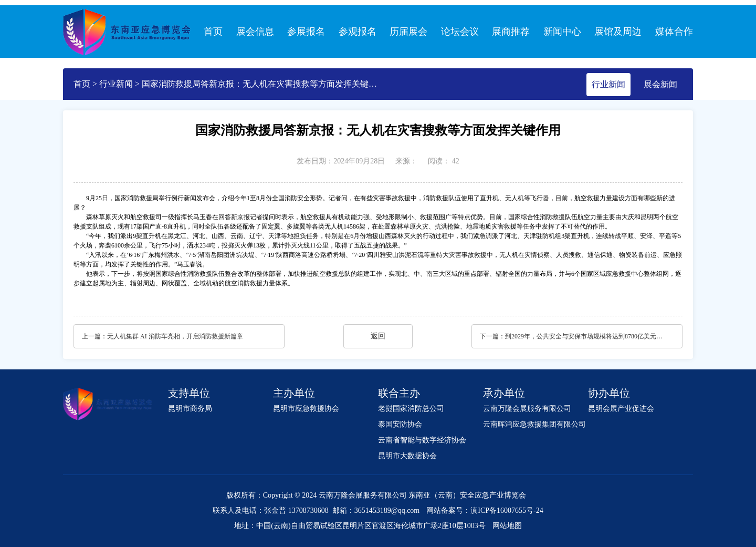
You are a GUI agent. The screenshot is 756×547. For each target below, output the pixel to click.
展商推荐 (511, 32)
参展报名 (306, 32)
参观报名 (358, 32)
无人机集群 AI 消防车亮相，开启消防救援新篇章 (175, 336)
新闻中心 (562, 32)
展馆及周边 (618, 32)
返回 (378, 336)
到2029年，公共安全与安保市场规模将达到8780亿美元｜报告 (586, 336)
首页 (213, 32)
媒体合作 (674, 32)
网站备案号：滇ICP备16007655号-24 (485, 510)
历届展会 (408, 32)
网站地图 (507, 526)
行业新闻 (116, 84)
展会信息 (255, 32)
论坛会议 (460, 32)
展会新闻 (660, 84)
